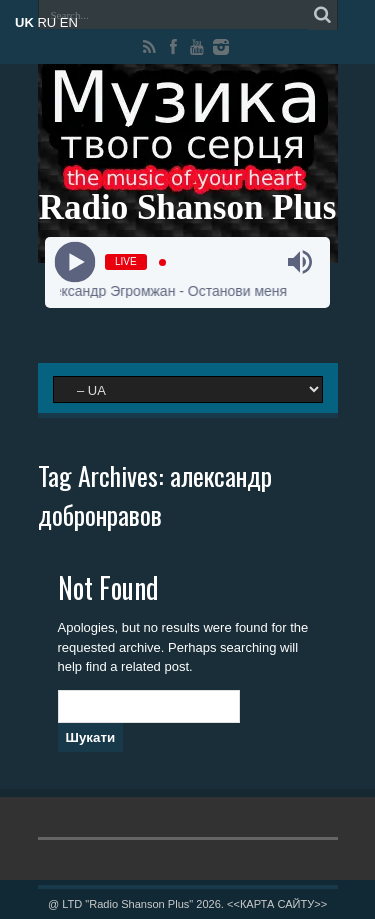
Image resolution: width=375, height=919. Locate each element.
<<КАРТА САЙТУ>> (277, 904)
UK (24, 22)
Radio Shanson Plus (188, 207)
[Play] (75, 262)
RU (46, 22)
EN (69, 22)
